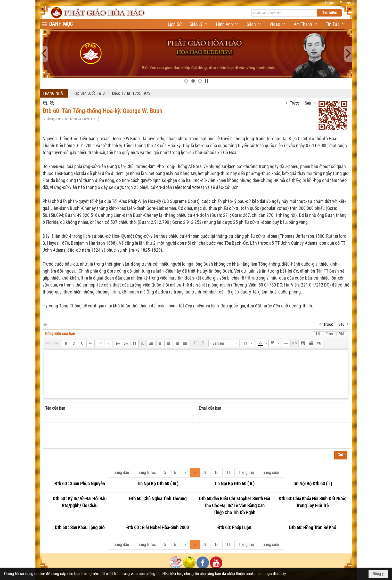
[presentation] (84, 436)
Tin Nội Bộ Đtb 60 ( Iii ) (158, 484)
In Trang (45, 324)
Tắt (318, 334)
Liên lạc (328, 3)
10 (216, 472)
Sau (308, 103)
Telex (330, 334)
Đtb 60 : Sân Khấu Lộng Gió (80, 527)
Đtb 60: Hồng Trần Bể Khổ (312, 527)
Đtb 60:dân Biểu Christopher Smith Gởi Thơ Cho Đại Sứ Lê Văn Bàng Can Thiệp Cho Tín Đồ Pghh (234, 506)
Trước (295, 103)
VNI (342, 334)
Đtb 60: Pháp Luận (234, 527)
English (345, 3)
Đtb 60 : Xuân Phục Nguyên (80, 484)
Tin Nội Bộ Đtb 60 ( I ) (312, 484)
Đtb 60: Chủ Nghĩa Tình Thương (158, 499)
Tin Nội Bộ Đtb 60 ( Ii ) (234, 484)
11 (228, 472)
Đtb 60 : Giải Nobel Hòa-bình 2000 (158, 527)
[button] (199, 24)
